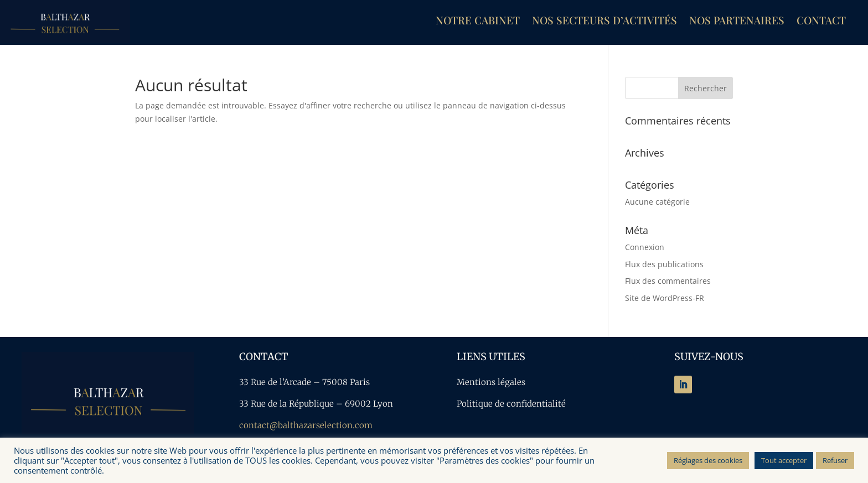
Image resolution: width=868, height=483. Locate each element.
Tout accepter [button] (784, 460)
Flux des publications (664, 264)
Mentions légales (491, 382)
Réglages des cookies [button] (708, 460)
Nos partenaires (737, 22)
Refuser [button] (835, 460)
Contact (821, 22)
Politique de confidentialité (511, 404)
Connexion (645, 247)
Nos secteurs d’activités (604, 22)
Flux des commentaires (668, 281)
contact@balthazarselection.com (306, 425)
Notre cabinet (478, 22)
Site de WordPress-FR (665, 298)
